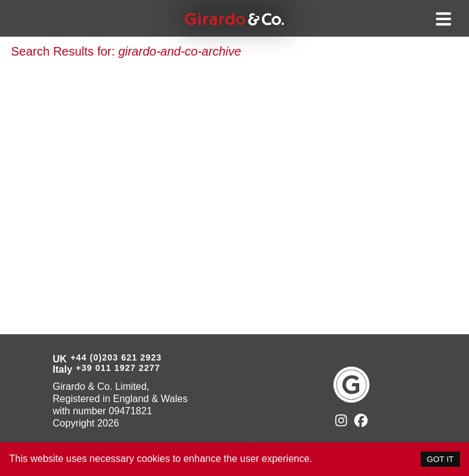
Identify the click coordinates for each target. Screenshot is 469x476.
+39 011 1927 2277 (118, 368)
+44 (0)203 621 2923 (116, 357)
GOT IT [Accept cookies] (440, 459)
